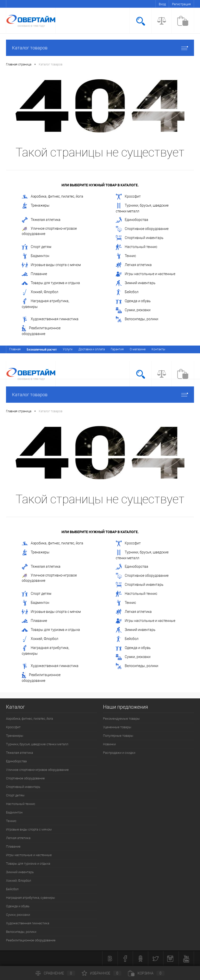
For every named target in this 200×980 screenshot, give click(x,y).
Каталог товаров (100, 48)
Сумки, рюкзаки (133, 310)
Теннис (126, 256)
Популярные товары (118, 736)
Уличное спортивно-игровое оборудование (49, 231)
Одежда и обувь (133, 301)
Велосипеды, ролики (137, 319)
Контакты (158, 349)
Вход (162, 4)
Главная (15, 349)
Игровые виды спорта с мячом (51, 265)
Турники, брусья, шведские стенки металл (142, 208)
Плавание (34, 274)
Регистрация (181, 4)
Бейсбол (127, 292)
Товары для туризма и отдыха (51, 283)
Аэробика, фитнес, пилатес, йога (52, 197)
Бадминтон (35, 256)
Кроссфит (128, 197)
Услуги (68, 349)
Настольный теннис (136, 247)
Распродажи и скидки (119, 753)
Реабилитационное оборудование (41, 331)
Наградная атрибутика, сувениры (45, 303)
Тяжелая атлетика (41, 220)
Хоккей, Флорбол (40, 292)
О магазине (138, 349)
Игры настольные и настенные (145, 274)
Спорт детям (36, 247)
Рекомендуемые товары (121, 719)
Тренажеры (36, 206)
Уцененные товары (117, 727)
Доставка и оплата (92, 349)
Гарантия (117, 349)
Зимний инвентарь (136, 283)
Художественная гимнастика (50, 319)
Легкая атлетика (134, 265)
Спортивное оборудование (142, 229)
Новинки (109, 744)
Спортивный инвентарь (140, 238)
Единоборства (132, 220)
